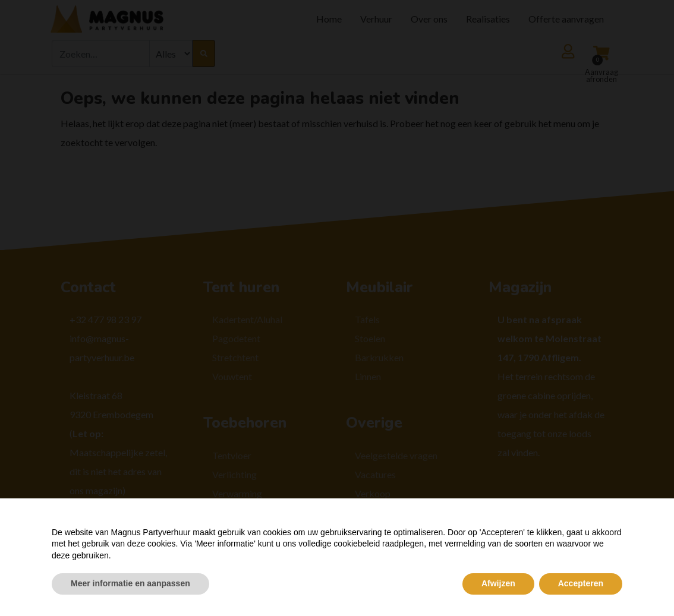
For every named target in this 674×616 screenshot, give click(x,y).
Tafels (367, 319)
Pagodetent (236, 338)
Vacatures (375, 474)
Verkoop (373, 493)
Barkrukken (379, 357)
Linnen (368, 376)
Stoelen (370, 338)
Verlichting (234, 474)
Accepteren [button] (581, 583)
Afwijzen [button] (498, 583)
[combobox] (101, 53)
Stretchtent (235, 357)
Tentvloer (232, 455)
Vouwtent (232, 376)
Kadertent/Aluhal (247, 319)
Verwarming (237, 493)
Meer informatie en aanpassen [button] (130, 583)
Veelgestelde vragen (396, 455)
